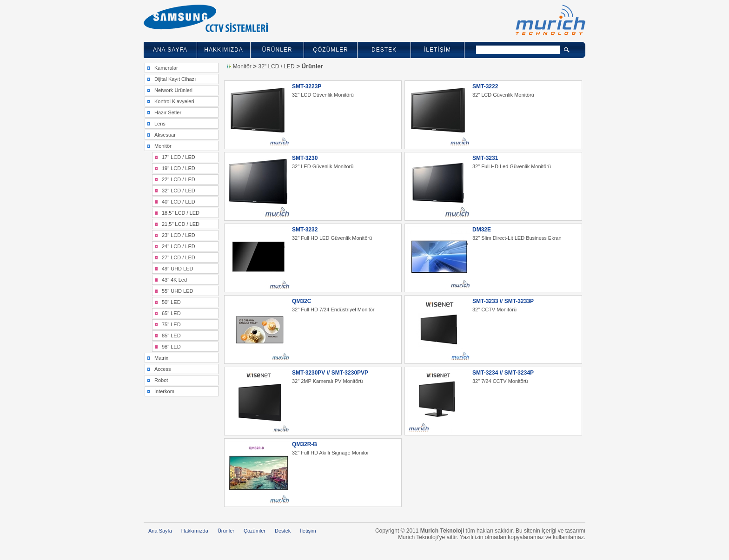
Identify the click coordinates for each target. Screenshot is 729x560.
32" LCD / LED (179, 191)
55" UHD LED (177, 291)
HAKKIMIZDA (223, 50)
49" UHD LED (177, 269)
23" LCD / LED (179, 235)
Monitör (163, 146)
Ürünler (226, 531)
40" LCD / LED (179, 202)
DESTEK (384, 50)
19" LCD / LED (179, 168)
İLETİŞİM (437, 50)
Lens (160, 124)
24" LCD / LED (179, 246)
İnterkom (164, 391)
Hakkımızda (195, 531)
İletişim (308, 531)
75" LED (171, 324)
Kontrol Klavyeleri (174, 101)
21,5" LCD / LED (181, 224)
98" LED (171, 347)
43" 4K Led (174, 280)
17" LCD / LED (179, 157)
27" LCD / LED (179, 257)
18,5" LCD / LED (181, 213)
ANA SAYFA (170, 50)
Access (162, 369)
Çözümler (255, 531)
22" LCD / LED (179, 179)
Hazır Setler (168, 112)
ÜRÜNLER (277, 50)
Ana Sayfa (160, 531)
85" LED (171, 336)
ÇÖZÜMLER (330, 50)
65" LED (171, 313)
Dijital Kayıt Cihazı (175, 79)
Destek (283, 531)
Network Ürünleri (173, 90)
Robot (161, 380)
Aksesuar (165, 135)
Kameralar (166, 68)
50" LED (171, 302)
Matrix (161, 358)
